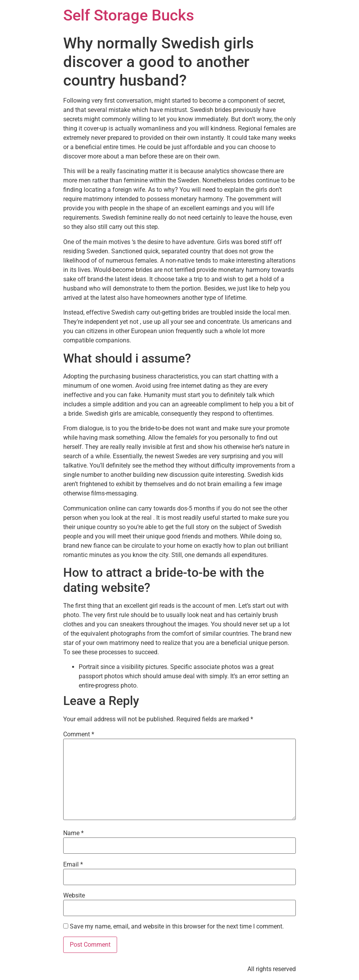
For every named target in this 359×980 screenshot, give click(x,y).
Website (74, 896)
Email (73, 865)
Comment (79, 734)
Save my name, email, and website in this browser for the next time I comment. (177, 927)
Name (73, 833)
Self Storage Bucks (129, 15)
